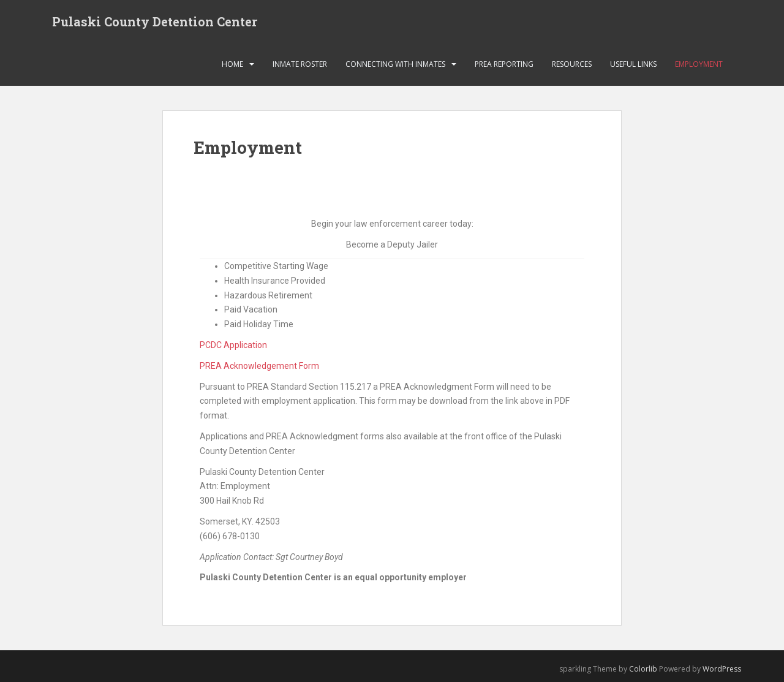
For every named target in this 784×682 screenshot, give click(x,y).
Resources (572, 64)
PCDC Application (233, 345)
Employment (699, 64)
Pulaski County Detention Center (155, 21)
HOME (232, 64)
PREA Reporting (504, 64)
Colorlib (643, 669)
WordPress (722, 669)
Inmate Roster (300, 64)
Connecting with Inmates (395, 64)
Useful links (633, 64)
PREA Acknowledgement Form (259, 366)
